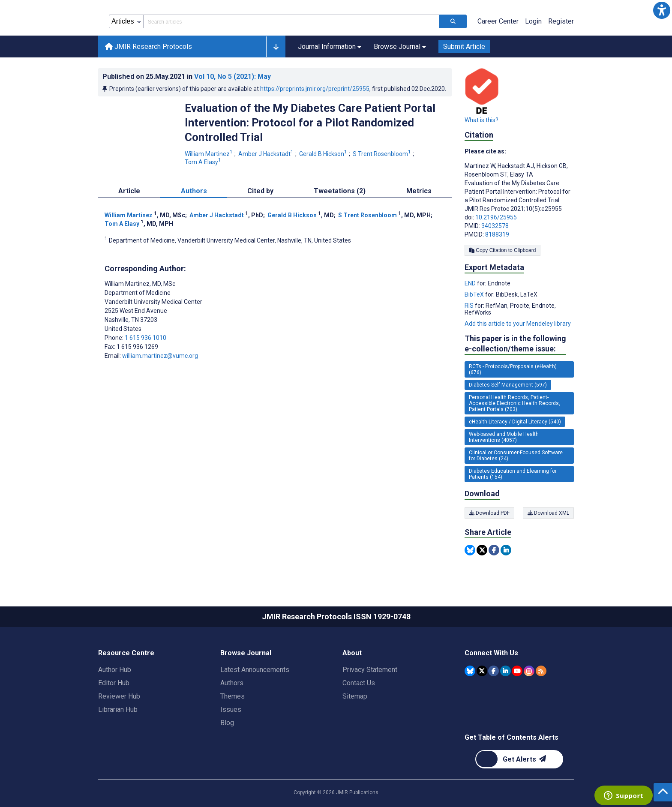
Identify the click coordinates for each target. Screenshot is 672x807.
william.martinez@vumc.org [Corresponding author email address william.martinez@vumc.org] (160, 356)
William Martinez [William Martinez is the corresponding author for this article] (140, 284)
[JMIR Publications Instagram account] (529, 671)
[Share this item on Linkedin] (506, 550)
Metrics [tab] (419, 191)
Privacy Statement (370, 670)
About (352, 653)
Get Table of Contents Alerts (511, 737)
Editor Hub (114, 683)
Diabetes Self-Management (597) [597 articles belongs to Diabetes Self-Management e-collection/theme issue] (508, 385)
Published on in (187, 76)
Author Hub (115, 670)
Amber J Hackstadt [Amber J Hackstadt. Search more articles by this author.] (267, 154)
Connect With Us (491, 653)
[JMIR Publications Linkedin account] (505, 671)
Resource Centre (126, 653)
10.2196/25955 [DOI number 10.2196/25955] (496, 217)
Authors (232, 683)
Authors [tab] (194, 191)
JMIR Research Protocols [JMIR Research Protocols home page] (148, 46)
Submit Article (464, 46)
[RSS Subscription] (541, 671)
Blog (227, 723)
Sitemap (355, 696)
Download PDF (489, 513)
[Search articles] (453, 21)
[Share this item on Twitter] (482, 550)
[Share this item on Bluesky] (470, 550)
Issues (231, 709)
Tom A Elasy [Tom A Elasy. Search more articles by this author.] (204, 162)
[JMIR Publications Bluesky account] (470, 671)
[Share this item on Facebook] (494, 550)
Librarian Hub (118, 709)
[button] (662, 10)
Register (561, 21)
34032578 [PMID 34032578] (495, 226)
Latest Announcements (255, 670)
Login (533, 21)
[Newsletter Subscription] (519, 759)
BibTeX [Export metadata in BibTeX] (475, 294)
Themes (232, 696)
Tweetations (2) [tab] (340, 191)
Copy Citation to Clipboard (502, 250)
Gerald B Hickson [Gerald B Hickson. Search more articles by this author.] (324, 154)
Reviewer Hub (119, 696)
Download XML (548, 513)
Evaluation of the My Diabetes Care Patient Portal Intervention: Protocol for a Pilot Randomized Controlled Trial (310, 123)
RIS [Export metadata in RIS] (470, 306)
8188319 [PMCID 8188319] (497, 234)
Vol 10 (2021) (232, 76)
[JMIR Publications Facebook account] (493, 671)
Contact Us (359, 683)
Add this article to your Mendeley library (518, 324)
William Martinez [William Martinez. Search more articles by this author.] (209, 154)
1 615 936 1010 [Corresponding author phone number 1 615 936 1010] (145, 338)
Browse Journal (246, 653)
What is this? (481, 120)
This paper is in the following (515, 344)
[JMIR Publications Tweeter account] (482, 671)
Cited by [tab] (260, 191)
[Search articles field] (291, 21)
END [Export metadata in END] (471, 283)
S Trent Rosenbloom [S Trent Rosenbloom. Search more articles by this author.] (382, 154)
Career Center (498, 21)
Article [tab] (129, 191)
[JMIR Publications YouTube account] (517, 671)
